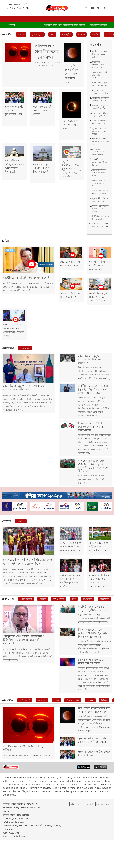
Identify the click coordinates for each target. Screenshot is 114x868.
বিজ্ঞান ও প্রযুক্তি (73, 721)
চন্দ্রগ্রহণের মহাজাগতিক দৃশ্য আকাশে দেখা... (99, 65)
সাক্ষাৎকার (42, 721)
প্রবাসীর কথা (25, 350)
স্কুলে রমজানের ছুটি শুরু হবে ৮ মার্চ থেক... (100, 84)
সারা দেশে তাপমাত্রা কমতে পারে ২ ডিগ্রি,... (101, 122)
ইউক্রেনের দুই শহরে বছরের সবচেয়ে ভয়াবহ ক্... (101, 141)
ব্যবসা (56, 721)
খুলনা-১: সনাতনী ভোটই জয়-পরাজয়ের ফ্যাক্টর (100, 131)
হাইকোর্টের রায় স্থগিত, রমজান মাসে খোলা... (101, 99)
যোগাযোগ (89, 832)
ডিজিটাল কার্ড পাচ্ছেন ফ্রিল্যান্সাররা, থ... (101, 218)
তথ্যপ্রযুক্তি (66, 34)
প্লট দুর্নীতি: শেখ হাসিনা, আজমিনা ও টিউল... (100, 162)
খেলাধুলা (21, 532)
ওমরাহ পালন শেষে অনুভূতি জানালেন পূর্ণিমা (99, 183)
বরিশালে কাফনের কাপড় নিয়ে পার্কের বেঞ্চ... (99, 173)
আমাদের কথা (76, 832)
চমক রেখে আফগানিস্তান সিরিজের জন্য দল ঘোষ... (101, 152)
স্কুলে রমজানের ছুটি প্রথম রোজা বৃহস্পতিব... (100, 75)
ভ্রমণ (52, 34)
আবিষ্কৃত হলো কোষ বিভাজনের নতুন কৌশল (69, 25)
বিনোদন (82, 34)
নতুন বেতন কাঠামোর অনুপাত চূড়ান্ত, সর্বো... (101, 114)
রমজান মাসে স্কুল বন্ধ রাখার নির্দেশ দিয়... (100, 107)
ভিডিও (104, 721)
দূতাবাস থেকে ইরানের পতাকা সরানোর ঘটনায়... (100, 209)
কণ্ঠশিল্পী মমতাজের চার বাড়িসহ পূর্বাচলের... (101, 192)
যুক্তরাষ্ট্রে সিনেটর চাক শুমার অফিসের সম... (100, 200)
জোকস (21, 34)
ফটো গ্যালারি (25, 721)
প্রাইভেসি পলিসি (103, 832)
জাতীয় (95, 34)
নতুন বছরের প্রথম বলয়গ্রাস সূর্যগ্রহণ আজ (101, 92)
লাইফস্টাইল (104, 615)
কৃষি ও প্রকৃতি (37, 34)
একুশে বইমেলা (26, 615)
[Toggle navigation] (11, 19)
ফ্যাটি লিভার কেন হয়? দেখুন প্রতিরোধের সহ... (101, 225)
